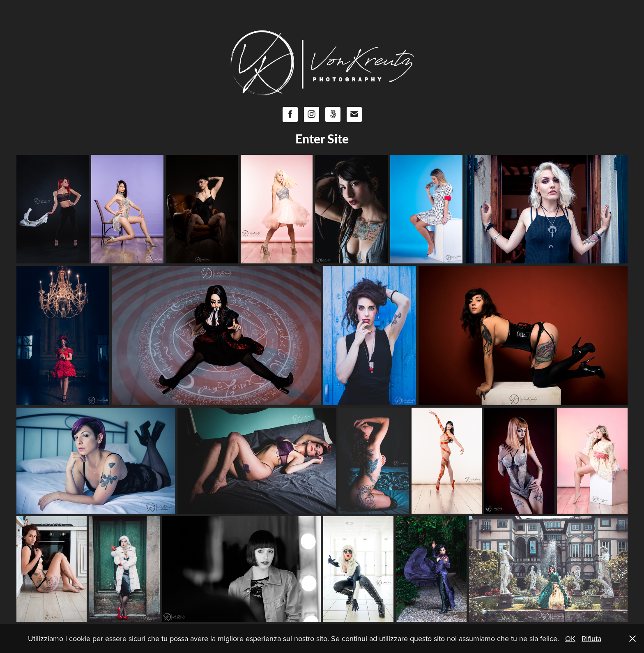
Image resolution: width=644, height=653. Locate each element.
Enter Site (322, 138)
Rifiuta (591, 638)
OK (570, 638)
